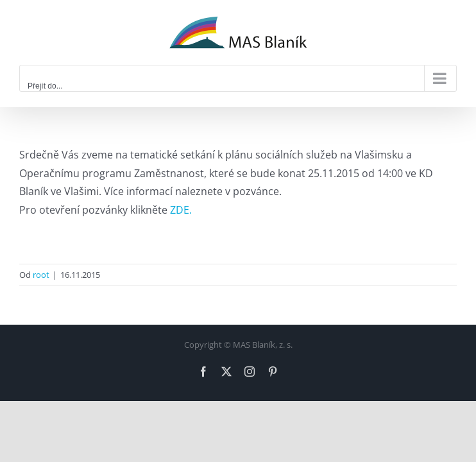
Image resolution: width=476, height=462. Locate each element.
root (41, 275)
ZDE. (181, 210)
